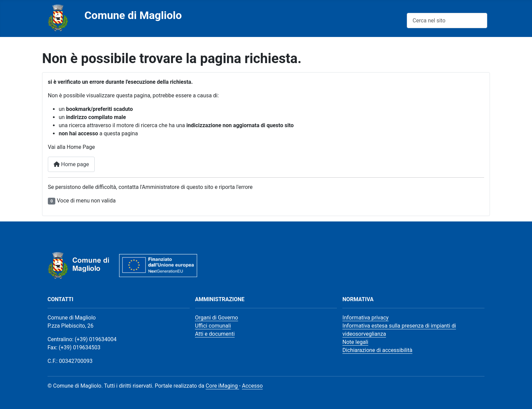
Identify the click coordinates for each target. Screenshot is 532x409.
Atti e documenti (215, 334)
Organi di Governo (217, 318)
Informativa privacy (365, 318)
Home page (71, 164)
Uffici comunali (213, 326)
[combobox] (447, 21)
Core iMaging (222, 386)
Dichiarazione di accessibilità (377, 350)
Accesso (252, 386)
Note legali (355, 342)
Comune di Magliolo (133, 15)
